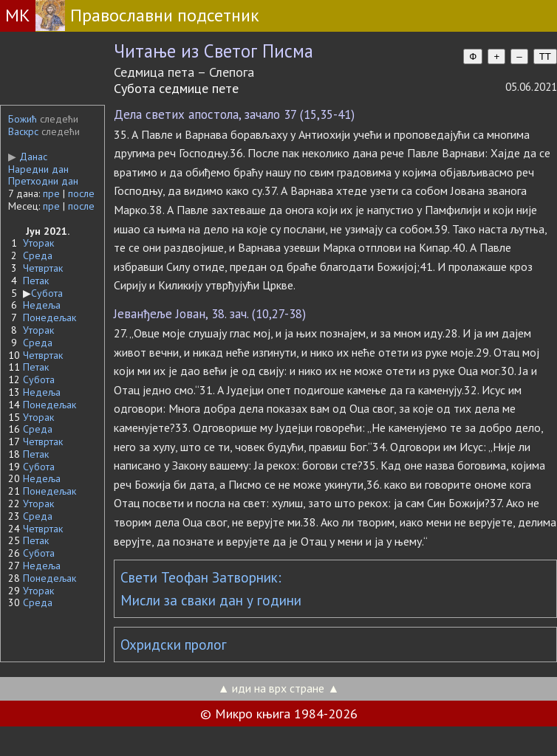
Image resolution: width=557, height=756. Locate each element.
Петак (36, 281)
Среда (38, 255)
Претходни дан (43, 181)
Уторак (38, 243)
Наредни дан (38, 169)
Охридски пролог (174, 645)
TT (545, 56)
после (81, 193)
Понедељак (49, 317)
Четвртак (43, 268)
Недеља (42, 305)
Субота (47, 293)
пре (51, 193)
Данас (28, 157)
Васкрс (23, 131)
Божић (23, 119)
